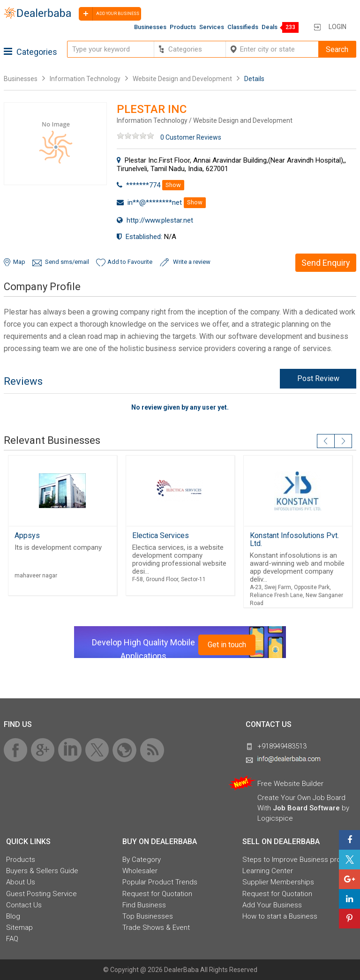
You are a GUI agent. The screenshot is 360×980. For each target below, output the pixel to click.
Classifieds (243, 27)
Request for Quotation (157, 894)
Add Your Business (272, 905)
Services (212, 27)
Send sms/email (67, 262)
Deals (270, 27)
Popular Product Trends (160, 882)
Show (173, 185)
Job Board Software (306, 808)
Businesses (150, 27)
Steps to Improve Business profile (296, 860)
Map (19, 262)
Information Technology (85, 79)
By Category (142, 860)
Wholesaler (140, 871)
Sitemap (19, 928)
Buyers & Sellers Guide (42, 871)
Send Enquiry (326, 263)
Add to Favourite (130, 262)
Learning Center (268, 871)
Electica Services (161, 535)
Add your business (109, 14)
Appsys (27, 535)
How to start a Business (280, 916)
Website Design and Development (182, 79)
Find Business (144, 905)
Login (337, 27)
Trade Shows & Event (156, 928)
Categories (30, 52)
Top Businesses (148, 916)
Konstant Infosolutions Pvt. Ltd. (294, 539)
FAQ (12, 939)
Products (183, 27)
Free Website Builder (290, 784)
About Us (21, 882)
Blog (13, 916)
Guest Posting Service (41, 894)
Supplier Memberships (278, 882)
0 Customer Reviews (191, 137)
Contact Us (24, 905)
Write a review (192, 262)
